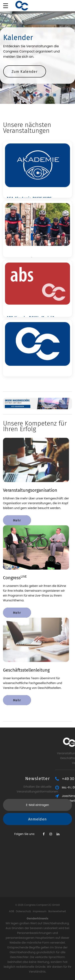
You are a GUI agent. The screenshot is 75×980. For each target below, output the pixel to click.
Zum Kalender (25, 72)
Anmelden (38, 790)
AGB (11, 911)
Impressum (40, 911)
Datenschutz (23, 911)
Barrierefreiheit (57, 911)
